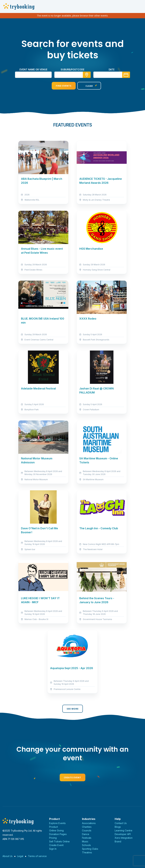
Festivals (87, 838)
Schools (86, 845)
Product (53, 827)
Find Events (60, 86)
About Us (7, 856)
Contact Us (121, 823)
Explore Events (57, 823)
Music (85, 841)
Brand (118, 841)
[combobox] (72, 75)
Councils (87, 830)
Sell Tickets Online (59, 841)
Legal (20, 856)
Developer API (123, 834)
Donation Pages (58, 834)
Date (112, 69)
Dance (86, 834)
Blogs (118, 827)
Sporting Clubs (90, 849)
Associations (89, 823)
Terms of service (37, 856)
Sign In (53, 849)
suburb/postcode (72, 69)
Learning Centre (123, 830)
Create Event (72, 777)
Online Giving (56, 830)
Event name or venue (33, 69)
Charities (87, 827)
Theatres (87, 852)
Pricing (53, 838)
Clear (85, 86)
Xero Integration (124, 838)
